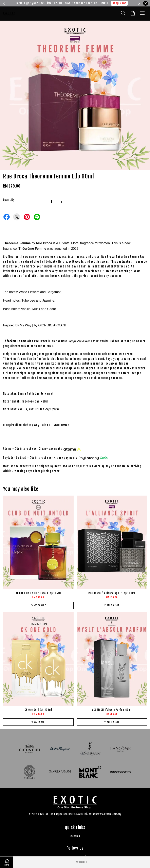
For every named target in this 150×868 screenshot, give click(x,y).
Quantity (9, 200)
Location (75, 836)
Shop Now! (119, 3)
